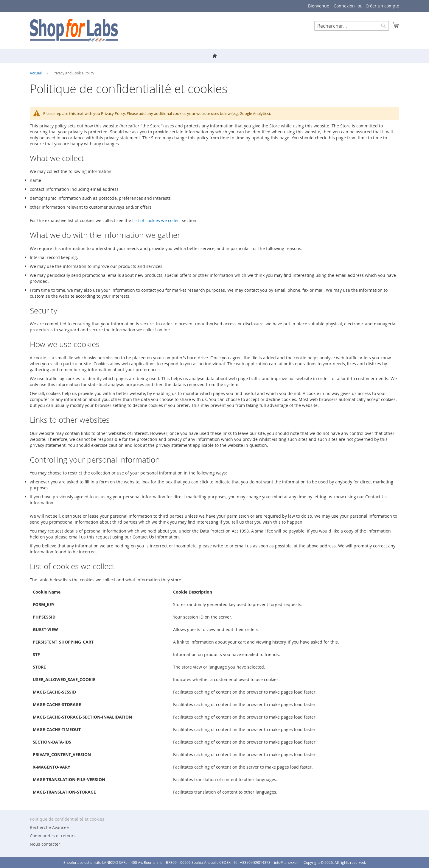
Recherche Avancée (49, 827)
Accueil (36, 73)
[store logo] (74, 30)
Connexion (344, 6)
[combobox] (352, 26)
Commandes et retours (53, 836)
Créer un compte (382, 6)
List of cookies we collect (157, 220)
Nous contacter (45, 844)
